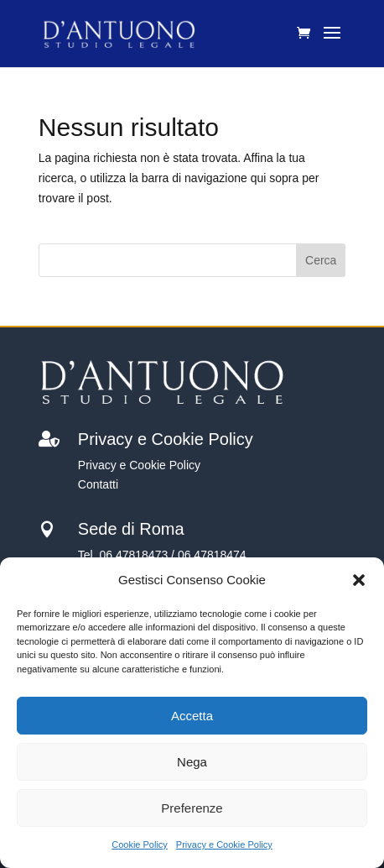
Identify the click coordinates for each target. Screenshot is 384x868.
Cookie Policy (140, 844)
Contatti (98, 484)
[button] (359, 580)
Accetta (192, 716)
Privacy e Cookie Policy (224, 844)
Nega (192, 762)
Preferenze (192, 808)
